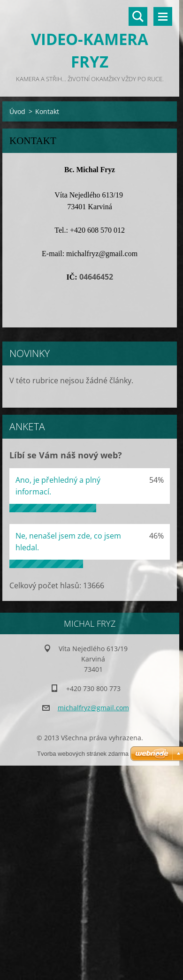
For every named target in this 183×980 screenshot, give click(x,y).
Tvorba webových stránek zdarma (83, 754)
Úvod (17, 111)
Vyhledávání (138, 16)
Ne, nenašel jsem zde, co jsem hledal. (68, 542)
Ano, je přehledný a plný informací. (58, 486)
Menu (163, 16)
